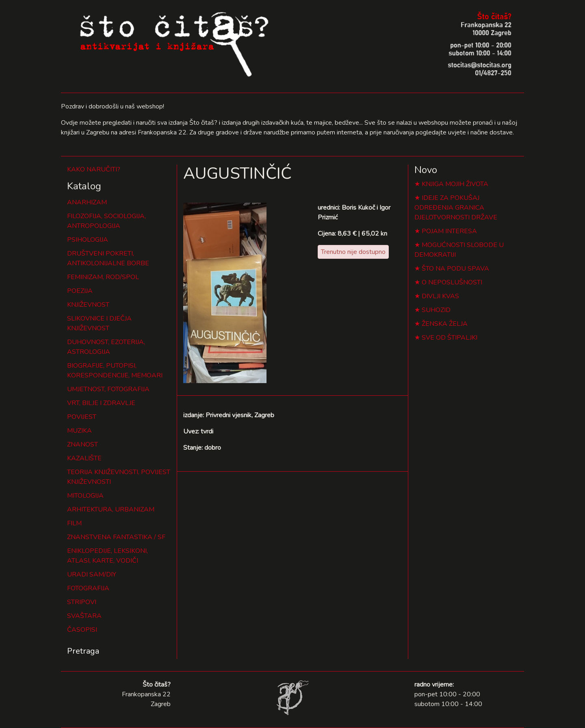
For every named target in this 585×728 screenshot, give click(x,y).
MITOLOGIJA (85, 496)
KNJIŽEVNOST (88, 305)
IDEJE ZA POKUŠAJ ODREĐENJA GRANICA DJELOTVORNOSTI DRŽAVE (456, 208)
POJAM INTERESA (449, 231)
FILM (74, 523)
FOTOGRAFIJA (88, 588)
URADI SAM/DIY (92, 574)
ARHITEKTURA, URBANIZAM (111, 509)
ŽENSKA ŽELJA (445, 324)
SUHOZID (436, 310)
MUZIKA (79, 431)
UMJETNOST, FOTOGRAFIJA (108, 389)
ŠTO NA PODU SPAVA (455, 269)
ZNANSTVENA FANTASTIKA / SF (116, 537)
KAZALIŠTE (84, 458)
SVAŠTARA (84, 616)
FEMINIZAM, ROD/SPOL (103, 277)
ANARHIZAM (87, 202)
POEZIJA (80, 291)
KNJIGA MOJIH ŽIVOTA (455, 184)
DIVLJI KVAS (440, 296)
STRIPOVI (82, 602)
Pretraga (83, 651)
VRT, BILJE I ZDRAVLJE (101, 403)
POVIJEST (82, 417)
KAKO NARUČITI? (94, 169)
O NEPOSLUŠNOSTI (452, 282)
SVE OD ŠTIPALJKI (450, 338)
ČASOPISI (82, 630)
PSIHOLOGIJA (88, 240)
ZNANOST (82, 444)
